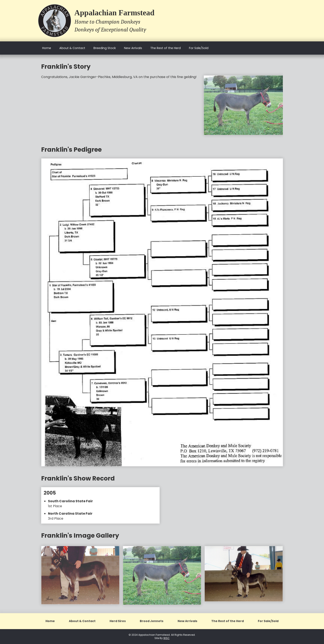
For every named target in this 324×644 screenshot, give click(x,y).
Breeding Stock (105, 48)
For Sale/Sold (199, 48)
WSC (166, 638)
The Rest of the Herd (166, 48)
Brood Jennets (152, 621)
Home (47, 48)
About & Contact (72, 48)
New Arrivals (133, 48)
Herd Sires (118, 621)
